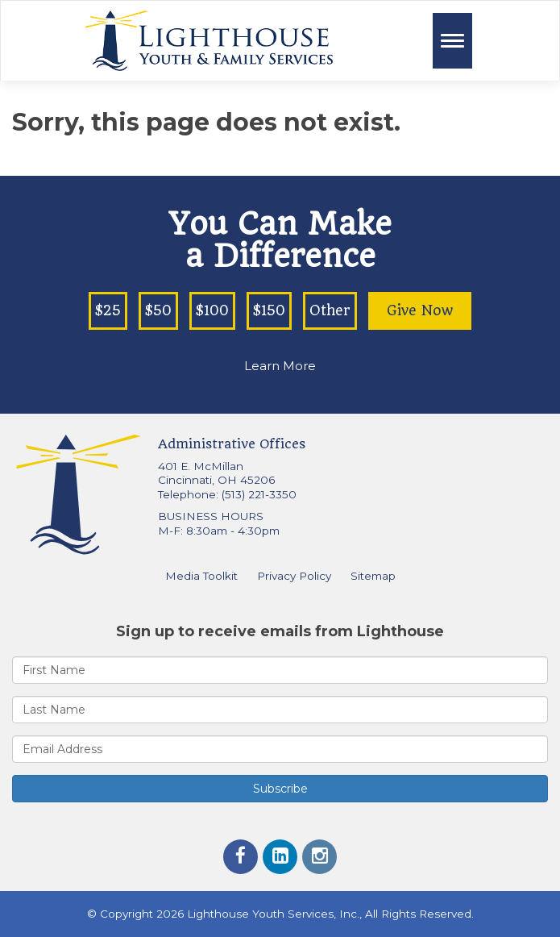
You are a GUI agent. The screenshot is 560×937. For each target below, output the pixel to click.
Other (330, 310)
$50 (158, 310)
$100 (212, 310)
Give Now (420, 310)
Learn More (280, 366)
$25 (108, 310)
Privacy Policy (294, 576)
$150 (269, 310)
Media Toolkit (201, 576)
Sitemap (373, 576)
